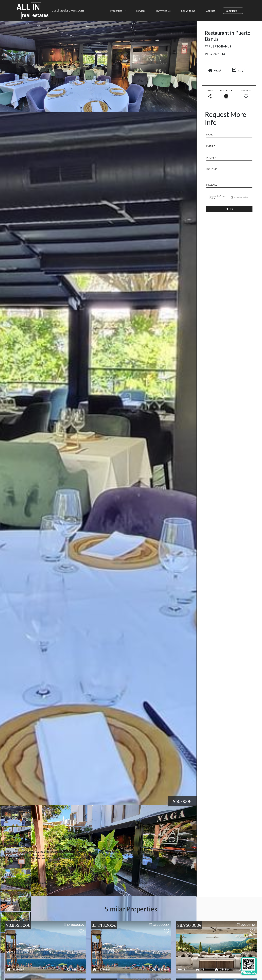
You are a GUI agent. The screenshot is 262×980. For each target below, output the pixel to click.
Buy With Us (163, 11)
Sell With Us (188, 11)
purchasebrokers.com (68, 10)
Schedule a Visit (241, 198)
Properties (116, 11)
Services (141, 11)
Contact (211, 11)
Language (231, 11)
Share (210, 94)
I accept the (218, 197)
